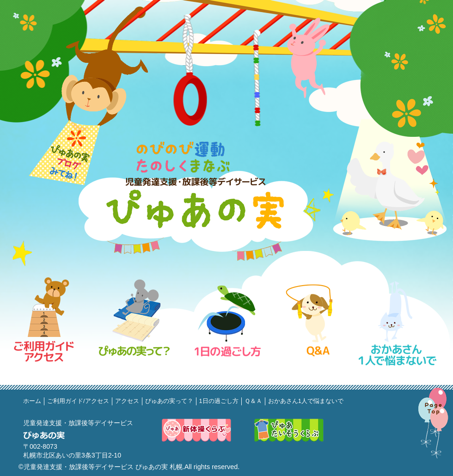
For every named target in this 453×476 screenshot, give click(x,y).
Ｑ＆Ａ (253, 401)
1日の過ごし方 (219, 401)
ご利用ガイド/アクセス (78, 401)
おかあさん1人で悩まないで (306, 401)
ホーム (32, 401)
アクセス (127, 401)
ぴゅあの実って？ (169, 401)
